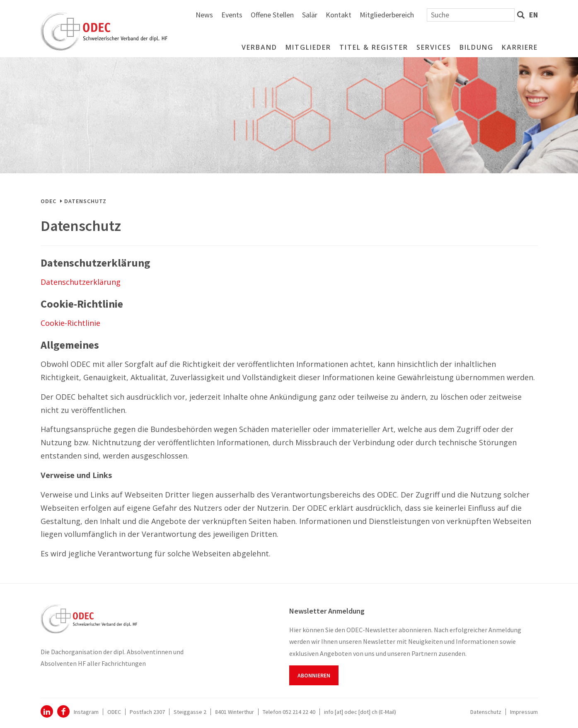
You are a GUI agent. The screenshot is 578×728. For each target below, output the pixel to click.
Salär (401, 15)
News (296, 15)
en (533, 15)
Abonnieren (314, 675)
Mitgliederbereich (478, 15)
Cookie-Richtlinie (70, 323)
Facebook (63, 711)
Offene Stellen (364, 15)
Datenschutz (486, 712)
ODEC (48, 201)
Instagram (86, 712)
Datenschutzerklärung (81, 282)
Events (323, 15)
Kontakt (430, 15)
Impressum (524, 712)
